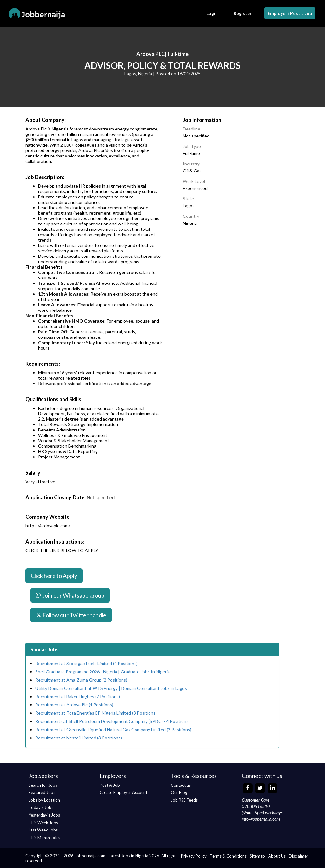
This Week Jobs (43, 823)
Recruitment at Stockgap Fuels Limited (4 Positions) (86, 663)
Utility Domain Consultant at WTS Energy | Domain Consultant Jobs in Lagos (111, 688)
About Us (277, 856)
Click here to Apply (54, 576)
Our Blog (179, 792)
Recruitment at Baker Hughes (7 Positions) (78, 696)
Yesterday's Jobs (44, 815)
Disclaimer (298, 856)
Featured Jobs (42, 792)
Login (212, 13)
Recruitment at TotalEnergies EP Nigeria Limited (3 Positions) (96, 713)
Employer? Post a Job (290, 13)
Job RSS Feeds (184, 800)
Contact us (181, 785)
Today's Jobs (41, 807)
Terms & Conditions (228, 856)
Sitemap (257, 856)
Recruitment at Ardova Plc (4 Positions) (74, 705)
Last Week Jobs (43, 830)
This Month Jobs (44, 838)
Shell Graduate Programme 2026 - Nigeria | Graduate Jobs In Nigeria (103, 672)
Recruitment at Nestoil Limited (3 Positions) (79, 738)
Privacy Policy (194, 856)
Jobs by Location (44, 800)
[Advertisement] (246, 275)
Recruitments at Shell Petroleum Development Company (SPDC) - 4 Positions (112, 721)
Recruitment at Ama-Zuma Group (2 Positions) (81, 680)
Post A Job (110, 785)
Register (243, 13)
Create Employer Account (123, 792)
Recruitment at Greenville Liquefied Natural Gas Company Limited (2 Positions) (113, 729)
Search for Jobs (43, 785)
